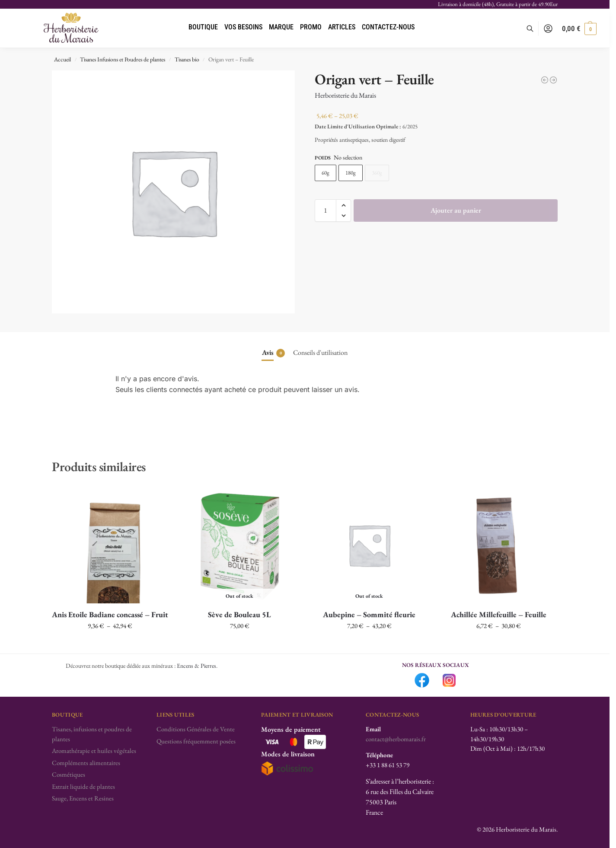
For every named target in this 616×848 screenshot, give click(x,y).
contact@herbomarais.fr (396, 739)
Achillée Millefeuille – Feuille (499, 614)
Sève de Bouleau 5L (239, 614)
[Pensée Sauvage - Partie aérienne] (553, 80)
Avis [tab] (273, 353)
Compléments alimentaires (86, 763)
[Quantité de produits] (326, 210)
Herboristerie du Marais (345, 95)
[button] (579, 29)
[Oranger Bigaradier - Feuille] (545, 80)
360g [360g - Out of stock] (377, 173)
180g (351, 173)
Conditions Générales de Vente (196, 729)
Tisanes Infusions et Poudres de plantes (123, 59)
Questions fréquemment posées (196, 741)
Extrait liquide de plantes (83, 786)
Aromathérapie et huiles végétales (94, 751)
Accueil (62, 59)
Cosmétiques (69, 774)
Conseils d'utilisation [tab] (320, 352)
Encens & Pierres (196, 666)
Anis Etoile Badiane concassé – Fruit (110, 614)
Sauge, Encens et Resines (83, 798)
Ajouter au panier (456, 210)
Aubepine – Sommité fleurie (369, 614)
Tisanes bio (187, 59)
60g (326, 173)
